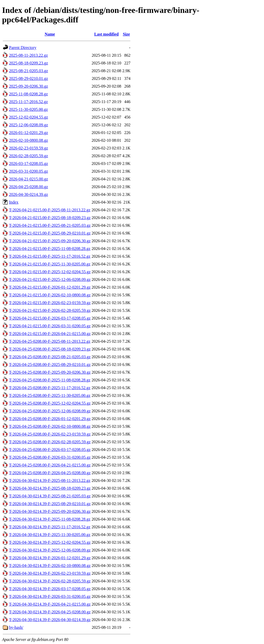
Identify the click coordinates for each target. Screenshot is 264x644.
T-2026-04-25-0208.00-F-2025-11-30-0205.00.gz (50, 395)
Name (50, 34)
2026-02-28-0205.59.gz (28, 156)
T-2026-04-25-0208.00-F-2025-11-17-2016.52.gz (50, 388)
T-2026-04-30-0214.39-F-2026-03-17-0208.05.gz (50, 589)
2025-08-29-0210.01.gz (28, 78)
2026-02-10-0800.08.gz (28, 140)
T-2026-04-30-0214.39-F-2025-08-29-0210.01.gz (50, 504)
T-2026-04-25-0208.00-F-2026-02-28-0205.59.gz (50, 442)
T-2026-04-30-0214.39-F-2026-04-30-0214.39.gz (50, 620)
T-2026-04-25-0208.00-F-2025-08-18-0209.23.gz (50, 349)
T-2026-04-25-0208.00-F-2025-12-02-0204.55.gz (50, 403)
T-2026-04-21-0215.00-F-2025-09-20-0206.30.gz (50, 241)
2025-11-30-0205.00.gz (28, 109)
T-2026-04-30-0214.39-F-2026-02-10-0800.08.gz (50, 566)
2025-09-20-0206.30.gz (28, 86)
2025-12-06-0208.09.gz (28, 125)
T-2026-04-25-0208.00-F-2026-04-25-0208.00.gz (50, 473)
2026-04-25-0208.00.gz (28, 187)
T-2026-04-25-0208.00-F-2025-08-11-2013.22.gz (50, 341)
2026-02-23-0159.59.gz (28, 148)
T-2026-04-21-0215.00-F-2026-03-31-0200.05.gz (50, 326)
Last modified (106, 34)
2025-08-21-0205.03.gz (28, 71)
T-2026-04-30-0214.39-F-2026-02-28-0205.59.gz (50, 581)
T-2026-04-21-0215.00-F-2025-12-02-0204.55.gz (50, 272)
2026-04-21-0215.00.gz (28, 179)
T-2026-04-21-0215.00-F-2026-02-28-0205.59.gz (50, 310)
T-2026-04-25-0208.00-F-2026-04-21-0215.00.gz (50, 465)
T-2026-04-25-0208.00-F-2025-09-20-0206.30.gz (50, 372)
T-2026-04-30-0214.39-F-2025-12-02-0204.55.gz (50, 542)
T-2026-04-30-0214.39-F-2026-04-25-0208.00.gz (50, 612)
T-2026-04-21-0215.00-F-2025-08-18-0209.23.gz (50, 218)
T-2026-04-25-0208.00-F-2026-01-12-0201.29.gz (50, 419)
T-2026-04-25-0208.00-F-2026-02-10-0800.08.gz (50, 426)
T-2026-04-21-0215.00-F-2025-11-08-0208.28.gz (50, 249)
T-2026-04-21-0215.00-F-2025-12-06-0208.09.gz (50, 279)
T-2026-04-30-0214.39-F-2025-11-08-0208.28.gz (50, 519)
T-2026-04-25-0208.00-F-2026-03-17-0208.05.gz (50, 450)
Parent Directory (23, 48)
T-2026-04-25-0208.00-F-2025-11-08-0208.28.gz (50, 380)
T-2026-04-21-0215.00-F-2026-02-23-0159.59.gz (50, 303)
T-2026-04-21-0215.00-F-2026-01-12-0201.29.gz (50, 287)
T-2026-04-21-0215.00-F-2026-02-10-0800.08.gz (50, 295)
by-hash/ (16, 627)
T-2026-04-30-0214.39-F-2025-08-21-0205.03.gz (50, 496)
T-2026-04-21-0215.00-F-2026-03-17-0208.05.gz (50, 318)
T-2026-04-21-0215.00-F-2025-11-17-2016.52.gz (50, 256)
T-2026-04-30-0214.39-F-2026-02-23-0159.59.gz (50, 573)
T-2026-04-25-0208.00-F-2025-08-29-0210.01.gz (50, 365)
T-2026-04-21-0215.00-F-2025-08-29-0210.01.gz (50, 233)
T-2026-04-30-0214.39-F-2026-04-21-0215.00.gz (50, 604)
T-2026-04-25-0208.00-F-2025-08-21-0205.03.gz (50, 357)
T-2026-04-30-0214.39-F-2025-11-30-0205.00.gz (50, 535)
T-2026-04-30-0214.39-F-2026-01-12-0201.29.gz (50, 558)
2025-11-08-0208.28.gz (28, 94)
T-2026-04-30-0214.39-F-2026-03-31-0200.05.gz (50, 596)
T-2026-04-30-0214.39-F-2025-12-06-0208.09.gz (50, 550)
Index (14, 202)
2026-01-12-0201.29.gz (28, 133)
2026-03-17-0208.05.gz (28, 164)
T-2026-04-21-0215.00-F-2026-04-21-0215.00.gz (50, 334)
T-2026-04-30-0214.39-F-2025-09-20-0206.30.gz (50, 511)
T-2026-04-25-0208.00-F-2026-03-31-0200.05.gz (50, 457)
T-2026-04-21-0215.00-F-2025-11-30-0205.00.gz (50, 264)
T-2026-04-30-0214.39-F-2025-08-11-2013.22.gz (50, 480)
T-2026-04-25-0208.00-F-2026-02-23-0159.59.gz (50, 434)
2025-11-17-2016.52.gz (28, 102)
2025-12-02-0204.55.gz (28, 117)
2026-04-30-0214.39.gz (28, 194)
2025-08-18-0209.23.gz (28, 63)
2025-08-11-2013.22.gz (28, 55)
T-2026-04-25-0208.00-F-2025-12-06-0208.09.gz (50, 411)
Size (126, 34)
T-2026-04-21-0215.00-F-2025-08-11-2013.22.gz (50, 210)
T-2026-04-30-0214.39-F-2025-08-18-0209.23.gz (50, 488)
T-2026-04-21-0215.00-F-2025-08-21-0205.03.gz (50, 225)
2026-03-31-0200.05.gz (28, 171)
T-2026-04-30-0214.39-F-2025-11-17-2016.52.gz (50, 527)
